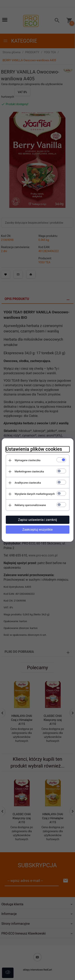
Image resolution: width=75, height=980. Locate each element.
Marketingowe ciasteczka (29, 471)
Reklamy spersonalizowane (30, 505)
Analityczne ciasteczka (28, 483)
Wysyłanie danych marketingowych (35, 494)
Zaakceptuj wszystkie (37, 530)
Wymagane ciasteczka (28, 460)
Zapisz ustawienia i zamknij (37, 520)
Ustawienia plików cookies (34, 449)
